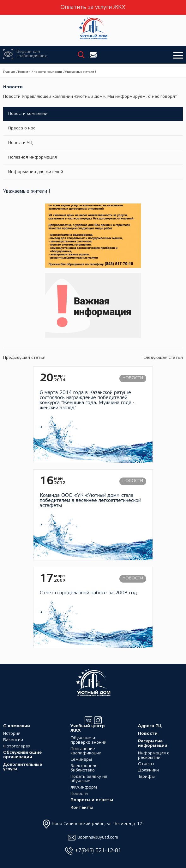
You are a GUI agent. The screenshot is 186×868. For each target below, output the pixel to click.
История (12, 734)
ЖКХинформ (84, 787)
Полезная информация (33, 157)
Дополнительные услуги (23, 767)
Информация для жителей (36, 172)
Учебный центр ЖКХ (88, 728)
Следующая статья (163, 358)
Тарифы (146, 777)
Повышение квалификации (86, 751)
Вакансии (13, 740)
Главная (9, 72)
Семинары (81, 760)
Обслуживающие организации (22, 755)
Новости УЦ (20, 143)
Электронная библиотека (84, 768)
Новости (24, 72)
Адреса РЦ (150, 726)
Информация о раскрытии (154, 756)
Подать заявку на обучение (89, 779)
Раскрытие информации (153, 743)
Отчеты (146, 764)
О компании (17, 726)
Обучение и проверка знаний (88, 740)
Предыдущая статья (24, 358)
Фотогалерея (17, 746)
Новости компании (48, 72)
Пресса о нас (22, 128)
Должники (148, 770)
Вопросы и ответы (92, 800)
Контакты (82, 808)
